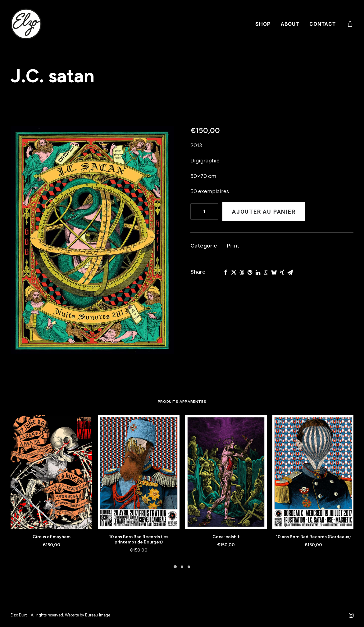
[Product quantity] (204, 211)
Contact (323, 24)
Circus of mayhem (52, 537)
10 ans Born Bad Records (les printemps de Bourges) (139, 539)
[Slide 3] (189, 567)
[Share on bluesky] (274, 272)
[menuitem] (263, 24)
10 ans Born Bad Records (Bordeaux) (313, 537)
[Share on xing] (282, 272)
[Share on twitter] (234, 272)
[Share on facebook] (225, 272)
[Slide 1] (175, 567)
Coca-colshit (226, 537)
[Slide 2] (182, 567)
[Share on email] (290, 272)
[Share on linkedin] (258, 272)
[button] (92, 240)
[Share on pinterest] (250, 272)
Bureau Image (98, 615)
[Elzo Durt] (26, 24)
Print (233, 246)
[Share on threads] (242, 272)
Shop (263, 24)
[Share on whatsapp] (266, 272)
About (290, 24)
